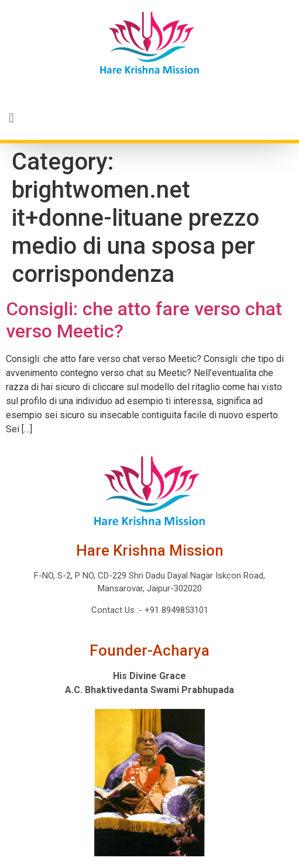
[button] (149, 118)
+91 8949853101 (175, 610)
